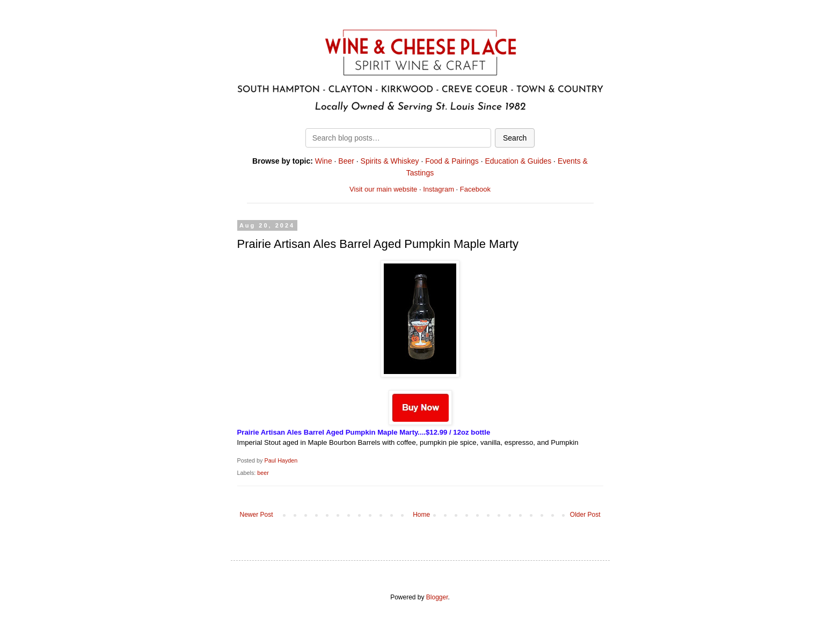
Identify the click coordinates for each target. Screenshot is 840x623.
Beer (346, 161)
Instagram (439, 189)
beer (263, 473)
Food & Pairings (452, 161)
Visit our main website (383, 189)
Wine (324, 161)
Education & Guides (518, 161)
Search (515, 138)
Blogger (437, 597)
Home (421, 515)
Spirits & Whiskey (390, 161)
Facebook (475, 189)
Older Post (585, 515)
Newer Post (257, 515)
